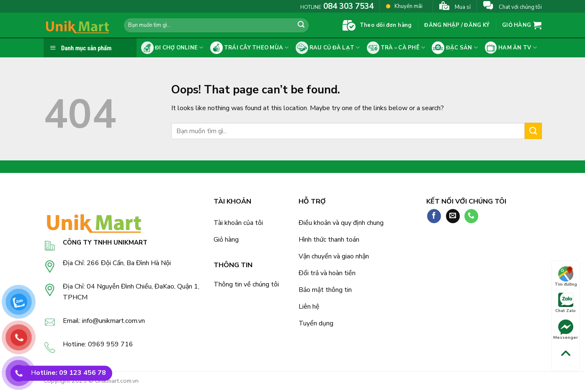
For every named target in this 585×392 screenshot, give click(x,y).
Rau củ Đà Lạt (328, 48)
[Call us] (471, 216)
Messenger (566, 330)
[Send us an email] (453, 216)
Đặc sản (455, 48)
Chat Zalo (566, 303)
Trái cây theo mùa (250, 48)
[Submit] (301, 26)
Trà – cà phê (396, 48)
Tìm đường (566, 277)
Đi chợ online (172, 48)
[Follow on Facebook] (434, 216)
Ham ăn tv (511, 48)
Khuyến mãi (404, 6)
